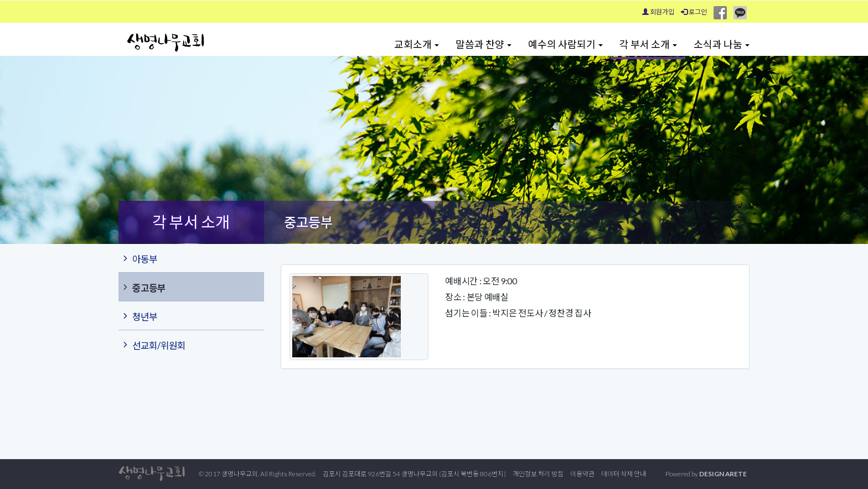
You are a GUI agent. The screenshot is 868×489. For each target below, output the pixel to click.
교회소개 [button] (417, 44)
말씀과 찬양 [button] (484, 44)
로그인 (694, 12)
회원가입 (658, 12)
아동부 (139, 258)
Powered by (706, 474)
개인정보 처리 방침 (538, 474)
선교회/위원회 (153, 345)
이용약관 (582, 474)
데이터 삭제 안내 (624, 474)
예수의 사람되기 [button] (565, 44)
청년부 (139, 316)
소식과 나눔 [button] (722, 44)
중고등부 (143, 287)
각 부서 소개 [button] (648, 44)
